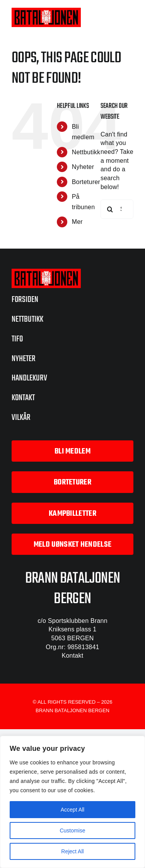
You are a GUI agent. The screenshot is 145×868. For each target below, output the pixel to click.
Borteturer (86, 182)
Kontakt (73, 656)
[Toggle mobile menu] (129, 16)
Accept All (72, 810)
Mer (77, 222)
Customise (72, 830)
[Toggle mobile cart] (114, 16)
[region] (72, 802)
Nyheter (83, 167)
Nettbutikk (86, 152)
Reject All (72, 851)
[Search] (110, 209)
